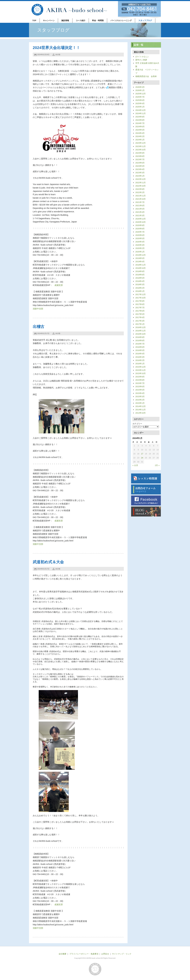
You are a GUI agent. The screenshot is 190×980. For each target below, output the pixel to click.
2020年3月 (140, 245)
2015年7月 (140, 383)
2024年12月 (141, 110)
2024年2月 (140, 136)
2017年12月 (141, 294)
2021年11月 (141, 196)
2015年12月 (141, 367)
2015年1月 (140, 403)
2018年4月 (140, 281)
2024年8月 (140, 120)
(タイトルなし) (142, 57)
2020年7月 (140, 232)
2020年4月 (140, 242)
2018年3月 (140, 284)
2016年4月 (140, 354)
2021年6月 (140, 206)
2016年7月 (140, 344)
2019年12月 (141, 255)
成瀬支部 (59, 285)
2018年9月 (140, 271)
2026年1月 (140, 90)
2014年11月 (141, 410)
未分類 (58, 55)
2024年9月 (140, 117)
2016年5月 (140, 350)
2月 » (157, 465)
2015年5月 (140, 390)
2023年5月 (140, 166)
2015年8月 (140, 380)
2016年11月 (141, 331)
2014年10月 (141, 413)
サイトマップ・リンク (122, 954)
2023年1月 (140, 176)
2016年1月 (140, 364)
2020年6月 (140, 235)
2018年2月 (140, 288)
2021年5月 (140, 209)
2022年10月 (141, 186)
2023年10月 (141, 150)
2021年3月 (140, 216)
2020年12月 (141, 219)
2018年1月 (140, 291)
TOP (34, 20)
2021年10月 (141, 199)
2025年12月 (141, 94)
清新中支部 (38, 309)
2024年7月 (140, 123)
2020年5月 (140, 238)
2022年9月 (140, 189)
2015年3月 (140, 397)
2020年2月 (140, 248)
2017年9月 (140, 301)
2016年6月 (140, 347)
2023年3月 (140, 173)
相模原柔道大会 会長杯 (146, 76)
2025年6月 (140, 100)
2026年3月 (140, 87)
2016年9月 (140, 337)
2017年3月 (140, 321)
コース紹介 (81, 20)
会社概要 (62, 954)
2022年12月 (141, 179)
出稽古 (39, 327)
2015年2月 (140, 400)
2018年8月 (140, 275)
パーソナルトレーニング (121, 20)
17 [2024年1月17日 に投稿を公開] (142, 454)
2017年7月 (140, 308)
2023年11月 (141, 146)
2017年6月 (140, 311)
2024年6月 (140, 127)
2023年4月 (140, 169)
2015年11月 (141, 370)
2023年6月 (140, 163)
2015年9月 (140, 377)
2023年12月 (141, 143)
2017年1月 (140, 324)
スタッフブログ (145, 20)
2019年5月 (140, 258)
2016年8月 (140, 340)
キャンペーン (49, 20)
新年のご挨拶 (141, 60)
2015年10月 (141, 373)
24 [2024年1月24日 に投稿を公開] (142, 458)
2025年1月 (140, 107)
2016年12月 (141, 327)
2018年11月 (141, 265)
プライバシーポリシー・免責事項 (84, 954)
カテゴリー (137, 424)
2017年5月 (140, 314)
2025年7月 (140, 97)
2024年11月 (141, 113)
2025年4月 (140, 103)
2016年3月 (140, 357)
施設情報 (65, 20)
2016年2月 (140, 360)
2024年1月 (140, 140)
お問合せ (105, 954)
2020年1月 (140, 252)
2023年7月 (140, 159)
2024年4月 (140, 133)
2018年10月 (141, 268)
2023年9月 (140, 153)
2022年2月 (140, 192)
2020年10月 (141, 222)
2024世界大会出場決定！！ (56, 48)
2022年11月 (141, 183)
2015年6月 (140, 387)
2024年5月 (140, 130)
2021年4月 (140, 212)
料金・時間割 (98, 20)
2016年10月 (141, 334)
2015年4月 (140, 393)
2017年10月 (141, 298)
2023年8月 (140, 156)
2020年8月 (140, 229)
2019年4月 (140, 262)
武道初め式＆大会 (48, 562)
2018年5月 (140, 278)
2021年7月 (140, 202)
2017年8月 (140, 304)
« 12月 (135, 465)
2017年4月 (140, 317)
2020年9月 (140, 225)
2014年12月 (141, 406)
